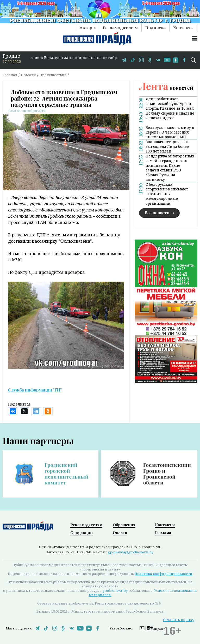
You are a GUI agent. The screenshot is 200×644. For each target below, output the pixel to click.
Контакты (183, 28)
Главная (10, 75)
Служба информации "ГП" (35, 390)
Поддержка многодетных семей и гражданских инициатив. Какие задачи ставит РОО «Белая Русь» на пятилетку (170, 168)
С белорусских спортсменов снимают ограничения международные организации (167, 194)
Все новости (157, 213)
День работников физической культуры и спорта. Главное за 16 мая (170, 104)
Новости (28, 75)
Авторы (87, 28)
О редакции (82, 533)
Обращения (124, 525)
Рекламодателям (120, 28)
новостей (166, 88)
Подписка (155, 28)
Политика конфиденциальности (163, 574)
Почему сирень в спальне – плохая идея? (170, 116)
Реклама (163, 533)
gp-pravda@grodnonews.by (131, 552)
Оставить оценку (179, 620)
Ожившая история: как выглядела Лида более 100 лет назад (167, 147)
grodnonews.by (115, 590)
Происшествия (53, 75)
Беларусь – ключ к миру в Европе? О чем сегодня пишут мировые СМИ (170, 132)
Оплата (120, 533)
